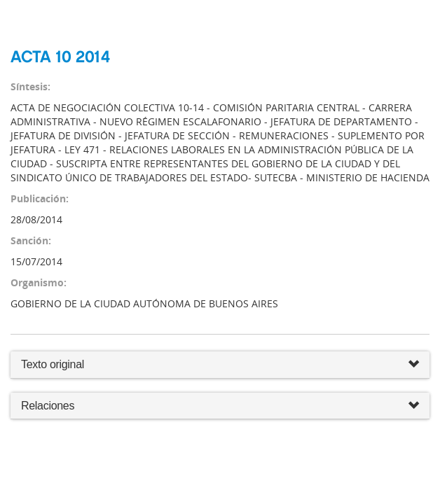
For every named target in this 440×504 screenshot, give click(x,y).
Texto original (53, 364)
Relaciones (220, 406)
